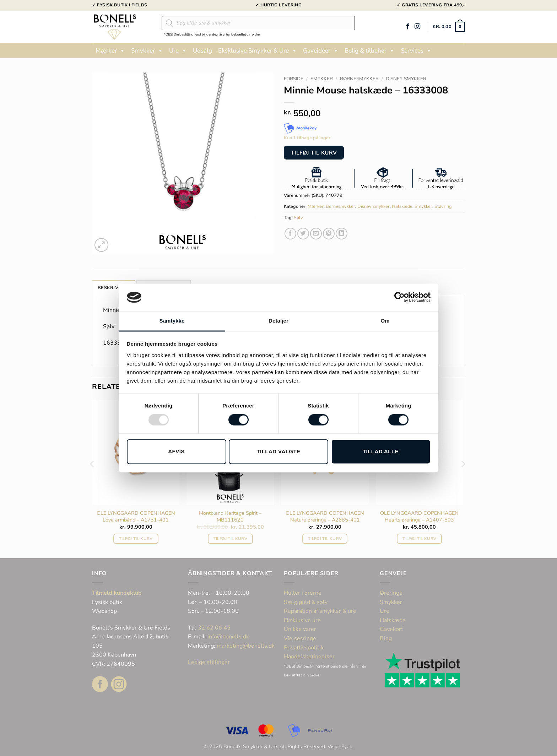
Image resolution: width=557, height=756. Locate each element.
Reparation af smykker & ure (320, 611)
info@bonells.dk (228, 637)
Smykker (147, 51)
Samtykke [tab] (172, 321)
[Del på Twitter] (303, 234)
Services (416, 51)
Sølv (298, 218)
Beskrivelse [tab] (114, 288)
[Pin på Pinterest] (329, 234)
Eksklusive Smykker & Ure (258, 51)
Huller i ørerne (303, 593)
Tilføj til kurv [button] (136, 539)
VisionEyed (340, 746)
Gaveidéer (321, 51)
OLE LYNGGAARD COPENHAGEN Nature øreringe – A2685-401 (325, 516)
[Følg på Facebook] (408, 27)
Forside (294, 79)
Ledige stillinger (209, 662)
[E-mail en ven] (316, 234)
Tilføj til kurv (314, 153)
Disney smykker (406, 79)
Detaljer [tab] (278, 321)
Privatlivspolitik (304, 648)
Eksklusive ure (302, 620)
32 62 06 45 (214, 628)
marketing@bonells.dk (246, 646)
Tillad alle (381, 451)
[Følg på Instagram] (417, 27)
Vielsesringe (301, 638)
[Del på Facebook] (290, 234)
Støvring (443, 206)
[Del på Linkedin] (342, 234)
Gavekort (391, 629)
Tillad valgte (278, 451)
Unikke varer (300, 629)
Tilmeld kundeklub (117, 593)
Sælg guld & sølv (306, 602)
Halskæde (402, 206)
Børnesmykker (359, 79)
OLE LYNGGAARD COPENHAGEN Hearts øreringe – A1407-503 (419, 516)
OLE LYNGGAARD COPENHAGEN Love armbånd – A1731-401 (136, 516)
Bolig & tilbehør (370, 51)
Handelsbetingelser (309, 657)
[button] (449, 27)
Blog (386, 638)
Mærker (110, 51)
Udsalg (202, 51)
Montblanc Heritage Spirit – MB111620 (230, 516)
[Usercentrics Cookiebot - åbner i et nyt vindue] (399, 297)
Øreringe (391, 593)
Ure (178, 51)
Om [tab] (385, 321)
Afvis (176, 451)
